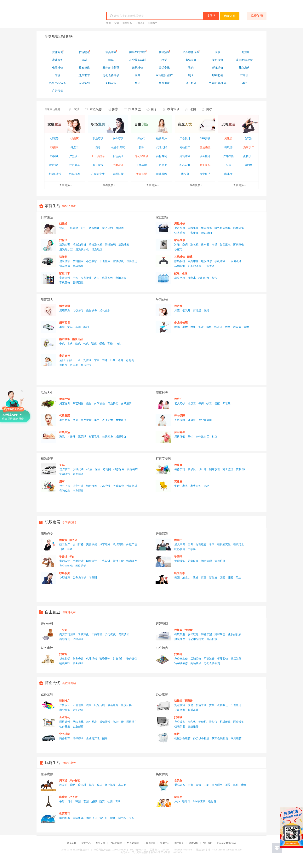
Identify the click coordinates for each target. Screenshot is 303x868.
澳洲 (196, 578)
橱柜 (206, 486)
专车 (132, 818)
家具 (185, 486)
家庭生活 (53, 206)
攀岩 (91, 785)
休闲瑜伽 (100, 403)
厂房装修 (209, 659)
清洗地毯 (97, 249)
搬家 (109, 23)
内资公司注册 (67, 634)
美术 (185, 327)
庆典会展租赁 (220, 738)
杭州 (110, 801)
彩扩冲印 (78, 710)
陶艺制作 (78, 403)
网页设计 (92, 561)
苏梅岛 (130, 360)
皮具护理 (86, 278)
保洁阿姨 (107, 228)
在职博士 (239, 544)
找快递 (185, 174)
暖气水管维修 (223, 228)
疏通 (190, 257)
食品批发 (212, 639)
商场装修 (196, 663)
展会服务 (113, 705)
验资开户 (162, 138)
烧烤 (73, 785)
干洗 (75, 278)
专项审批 (83, 634)
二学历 (192, 549)
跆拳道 (237, 327)
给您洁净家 (69, 206)
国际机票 (78, 818)
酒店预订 (249, 147)
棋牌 (214, 437)
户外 (177, 801)
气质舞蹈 (113, 403)
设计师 (203, 469)
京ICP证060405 (138, 850)
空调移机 (118, 261)
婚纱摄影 (65, 339)
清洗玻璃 (110, 245)
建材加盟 (220, 634)
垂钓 (190, 437)
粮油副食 (204, 278)
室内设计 (65, 561)
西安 (102, 801)
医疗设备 (239, 722)
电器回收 (107, 278)
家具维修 (193, 261)
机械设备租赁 (182, 738)
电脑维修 (127, 23)
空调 (185, 245)
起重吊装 (193, 710)
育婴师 (120, 228)
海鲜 (236, 785)
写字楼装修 (181, 663)
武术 (228, 327)
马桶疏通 (180, 266)
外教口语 (132, 544)
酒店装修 (236, 659)
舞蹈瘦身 (107, 437)
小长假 (73, 797)
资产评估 (132, 659)
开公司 (141, 138)
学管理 (178, 557)
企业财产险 (93, 738)
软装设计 (241, 469)
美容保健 (92, 544)
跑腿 (184, 273)
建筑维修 (185, 156)
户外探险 (228, 156)
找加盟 (178, 630)
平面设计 (118, 165)
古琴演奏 (126, 403)
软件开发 (118, 561)
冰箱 (177, 245)
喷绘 (89, 705)
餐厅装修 (223, 659)
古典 (70, 344)
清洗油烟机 (79, 245)
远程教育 (201, 544)
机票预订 (65, 814)
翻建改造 (214, 469)
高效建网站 (69, 683)
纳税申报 (65, 663)
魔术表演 (121, 420)
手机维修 (220, 261)
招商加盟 (134, 109)
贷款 (117, 23)
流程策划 (65, 310)
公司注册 (140, 23)
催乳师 (74, 228)
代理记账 (162, 147)
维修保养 (119, 469)
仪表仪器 (180, 727)
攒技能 (63, 540)
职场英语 (118, 156)
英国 (204, 578)
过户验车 (75, 165)
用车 (62, 482)
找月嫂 (178, 306)
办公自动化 (66, 566)
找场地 (178, 654)
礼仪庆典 (126, 705)
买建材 (178, 482)
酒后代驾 (92, 486)
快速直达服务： (54, 109)
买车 (62, 465)
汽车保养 (75, 174)
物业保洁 (205, 174)
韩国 (230, 578)
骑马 (99, 785)
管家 (217, 403)
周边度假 (180, 437)
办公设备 (180, 722)
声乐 (193, 327)
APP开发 (205, 138)
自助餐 (249, 165)
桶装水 (192, 278)
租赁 (177, 734)
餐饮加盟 (141, 174)
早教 (246, 327)
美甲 (97, 420)
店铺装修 (196, 659)
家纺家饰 (196, 486)
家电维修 (180, 240)
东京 (97, 360)
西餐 (190, 785)
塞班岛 (63, 365)
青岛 (118, 801)
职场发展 (53, 522)
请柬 (94, 344)
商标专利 (162, 156)
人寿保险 (180, 420)
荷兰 (238, 578)
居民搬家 (65, 261)
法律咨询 (78, 639)
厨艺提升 (65, 403)
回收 (209, 109)
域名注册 (118, 722)
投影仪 (213, 722)
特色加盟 (207, 634)
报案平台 (165, 843)
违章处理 (78, 486)
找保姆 (63, 224)
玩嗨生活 (53, 763)
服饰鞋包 (193, 634)
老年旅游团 (203, 437)
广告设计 (185, 138)
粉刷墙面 (207, 233)
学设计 (63, 557)
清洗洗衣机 (96, 245)
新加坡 (213, 578)
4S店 (89, 469)
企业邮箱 (78, 727)
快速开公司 (69, 612)
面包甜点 (217, 785)
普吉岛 (74, 365)
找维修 (178, 717)
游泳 (62, 437)
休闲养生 (180, 432)
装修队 (192, 469)
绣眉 (75, 420)
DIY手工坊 (199, 801)
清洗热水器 (66, 249)
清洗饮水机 (82, 249)
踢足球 (82, 437)
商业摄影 (65, 710)
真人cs (122, 785)
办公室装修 (141, 156)
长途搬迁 (236, 705)
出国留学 (153, 23)
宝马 (70, 327)
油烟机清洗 (54, 174)
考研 (212, 544)
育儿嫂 (197, 310)
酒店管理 (207, 561)
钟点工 (75, 147)
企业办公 (65, 717)
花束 (118, 344)
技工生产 (65, 544)
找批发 (188, 630)
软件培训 (118, 138)
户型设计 (75, 156)
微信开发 (105, 722)
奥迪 (62, 327)
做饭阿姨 (94, 228)
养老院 (226, 403)
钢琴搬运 (65, 266)
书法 (201, 327)
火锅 (228, 165)
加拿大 (186, 578)
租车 (154, 109)
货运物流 (205, 147)
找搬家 (54, 147)
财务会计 (78, 659)
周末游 (63, 780)
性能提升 (132, 486)
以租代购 (78, 469)
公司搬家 (78, 261)
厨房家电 (238, 245)
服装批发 (180, 639)
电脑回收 (121, 278)
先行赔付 (208, 843)
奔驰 (78, 327)
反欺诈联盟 (149, 843)
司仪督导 (78, 310)
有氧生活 (65, 432)
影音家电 (225, 245)
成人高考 (180, 544)
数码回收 (78, 283)
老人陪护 (180, 403)
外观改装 (119, 486)
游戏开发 (132, 561)
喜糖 (110, 344)
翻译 (105, 738)
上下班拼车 (98, 156)
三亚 (78, 360)
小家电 (178, 249)
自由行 (122, 818)
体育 (209, 327)
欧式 (78, 344)
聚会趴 (178, 797)
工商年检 (141, 165)
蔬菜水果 (180, 278)
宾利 (86, 327)
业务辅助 (65, 734)
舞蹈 (177, 327)
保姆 (206, 310)
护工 (209, 403)
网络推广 (132, 722)
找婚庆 (75, 138)
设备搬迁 (205, 156)
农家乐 (63, 785)
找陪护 (178, 399)
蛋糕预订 (249, 156)
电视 (214, 245)
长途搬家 (105, 261)
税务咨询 (78, 663)
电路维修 (193, 228)
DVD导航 (105, 486)
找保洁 (63, 240)
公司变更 (162, 165)
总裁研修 (193, 561)
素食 (244, 785)
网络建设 (65, 722)
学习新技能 (69, 522)
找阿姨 (54, 156)
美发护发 (86, 420)
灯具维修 (180, 233)
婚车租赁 (65, 323)
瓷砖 (177, 486)
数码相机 (180, 261)
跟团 (113, 818)
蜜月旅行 (54, 165)
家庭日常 (65, 273)
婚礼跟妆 (105, 310)
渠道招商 (193, 843)
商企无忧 (53, 683)
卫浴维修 (180, 228)
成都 (94, 801)
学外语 (73, 540)
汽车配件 (78, 491)
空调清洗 (65, 474)
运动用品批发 (196, 639)
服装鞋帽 (162, 174)
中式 (62, 344)
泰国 (86, 801)
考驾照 (107, 469)
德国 (222, 578)
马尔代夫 (86, 365)
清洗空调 (65, 245)
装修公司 (180, 469)
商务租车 (205, 165)
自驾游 (249, 138)
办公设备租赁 (212, 663)
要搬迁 (188, 701)
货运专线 (201, 705)
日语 (62, 549)
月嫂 (177, 310)
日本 (70, 801)
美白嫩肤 (65, 420)
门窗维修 (193, 233)
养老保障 (180, 416)
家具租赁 (236, 738)
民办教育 (180, 549)
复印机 (203, 722)
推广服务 (179, 843)
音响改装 (65, 491)
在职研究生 (98, 174)
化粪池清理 (194, 266)
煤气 (214, 278)
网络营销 (81, 566)
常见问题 (72, 843)
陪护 (83, 228)
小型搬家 (92, 261)
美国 (177, 578)
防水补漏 (239, 228)
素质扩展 (220, 561)
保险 (97, 469)
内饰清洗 (78, 474)
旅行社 (104, 818)
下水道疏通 (235, 261)
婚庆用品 (77, 339)
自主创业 (53, 612)
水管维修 (207, 228)
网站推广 (185, 147)
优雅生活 (65, 399)
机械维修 (225, 722)
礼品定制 (185, 165)
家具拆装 (78, 266)
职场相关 (65, 573)
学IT (72, 557)
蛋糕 (102, 344)
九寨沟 (87, 360)
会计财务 (98, 165)
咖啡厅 (228, 174)
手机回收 (65, 283)
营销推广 (65, 701)
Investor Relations (226, 843)
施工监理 (228, 469)
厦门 (62, 360)
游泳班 (218, 327)
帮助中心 (86, 843)
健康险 (192, 420)
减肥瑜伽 (121, 437)
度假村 (82, 785)
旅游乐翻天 (69, 763)
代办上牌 (65, 486)
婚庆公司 (65, 306)
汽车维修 (105, 544)
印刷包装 (78, 705)
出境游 (228, 147)
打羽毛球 (94, 437)
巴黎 (113, 360)
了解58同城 (116, 843)
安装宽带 (65, 278)
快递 (190, 705)
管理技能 (118, 174)
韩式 (86, 344)
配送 (177, 273)
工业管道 (209, 266)
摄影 (89, 403)
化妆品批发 (235, 634)
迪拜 (121, 360)
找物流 (178, 701)
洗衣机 (194, 245)
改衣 (97, 278)
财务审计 (118, 659)
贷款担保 (65, 659)
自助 (206, 785)
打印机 (192, 722)
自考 (98, 147)
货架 (212, 705)
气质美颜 (65, 416)
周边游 (228, 138)
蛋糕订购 (180, 785)
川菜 (228, 785)
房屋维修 (180, 224)
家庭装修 (96, 109)
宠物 (193, 109)
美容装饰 (132, 469)
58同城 (64, 16)
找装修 (54, 138)
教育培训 (173, 109)
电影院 (212, 801)
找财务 (63, 654)
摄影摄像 (92, 310)
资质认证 (124, 634)
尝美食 (178, 780)
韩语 (70, 549)
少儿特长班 (181, 323)
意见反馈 (100, 843)
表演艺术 (107, 420)
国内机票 (65, 818)
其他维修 (180, 257)
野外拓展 (110, 785)
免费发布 (257, 16)
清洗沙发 (124, 245)
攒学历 (178, 540)
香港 (105, 360)
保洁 (76, 109)
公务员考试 (118, 147)
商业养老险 (205, 420)
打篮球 (71, 437)
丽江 (70, 360)
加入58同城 (133, 843)
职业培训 (98, 138)
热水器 (205, 245)
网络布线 (78, 722)
